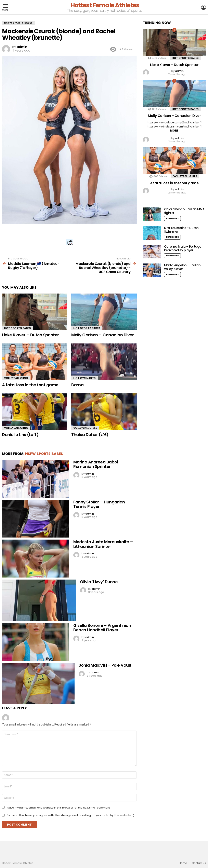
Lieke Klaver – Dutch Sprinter (30, 335)
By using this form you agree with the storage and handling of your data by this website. (70, 815)
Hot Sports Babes (17, 328)
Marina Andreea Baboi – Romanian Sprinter (97, 464)
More (174, 131)
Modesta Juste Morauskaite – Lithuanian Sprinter (103, 544)
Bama (77, 385)
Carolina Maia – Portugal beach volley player (183, 248)
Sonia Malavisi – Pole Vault (105, 665)
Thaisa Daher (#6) (90, 435)
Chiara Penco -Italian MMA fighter (184, 211)
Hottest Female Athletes (105, 5)
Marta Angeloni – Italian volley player (182, 267)
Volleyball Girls (16, 378)
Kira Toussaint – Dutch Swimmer (181, 230)
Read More (172, 218)
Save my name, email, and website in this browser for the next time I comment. (59, 808)
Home (183, 863)
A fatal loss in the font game (30, 385)
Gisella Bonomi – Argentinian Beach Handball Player (102, 628)
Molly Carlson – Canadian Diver (102, 335)
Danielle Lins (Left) (20, 435)
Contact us (199, 863)
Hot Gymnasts (84, 378)
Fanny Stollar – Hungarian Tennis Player (99, 504)
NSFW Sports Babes (44, 454)
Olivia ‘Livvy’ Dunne (99, 582)
